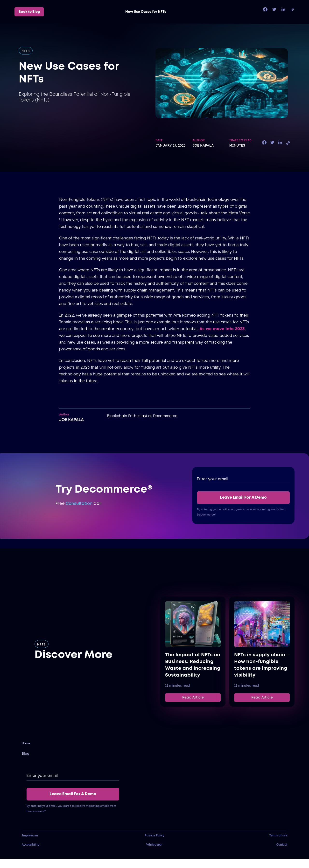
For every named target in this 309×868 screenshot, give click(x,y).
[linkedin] (283, 10)
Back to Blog (29, 12)
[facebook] (265, 10)
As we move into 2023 (222, 329)
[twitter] (274, 10)
